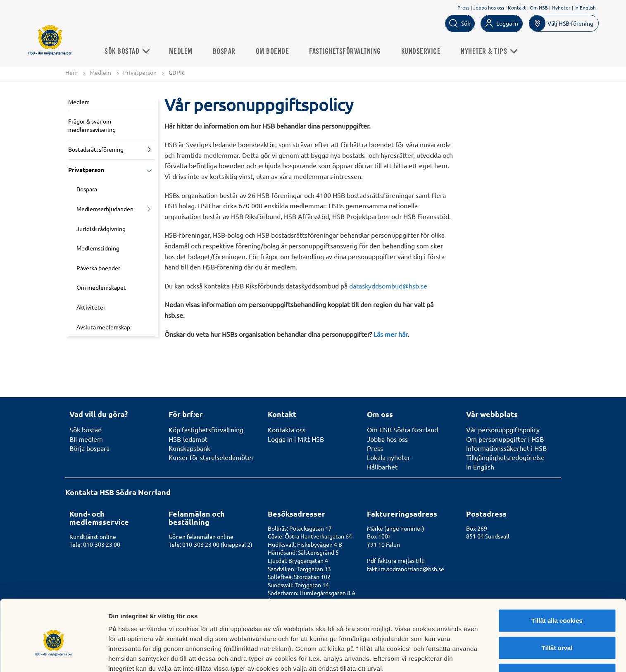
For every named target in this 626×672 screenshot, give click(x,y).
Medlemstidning (98, 248)
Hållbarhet (382, 467)
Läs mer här (390, 334)
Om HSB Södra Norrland (402, 429)
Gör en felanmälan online (201, 536)
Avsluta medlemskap (103, 327)
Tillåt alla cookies (557, 581)
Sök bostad (129, 51)
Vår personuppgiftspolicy (503, 429)
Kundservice (423, 51)
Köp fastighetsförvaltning (206, 429)
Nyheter (561, 7)
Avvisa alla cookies (557, 635)
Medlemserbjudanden (105, 209)
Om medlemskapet (101, 288)
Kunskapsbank (189, 448)
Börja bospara (89, 448)
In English (585, 7)
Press (463, 7)
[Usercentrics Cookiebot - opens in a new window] (54, 656)
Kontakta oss (287, 429)
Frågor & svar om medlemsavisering (92, 125)
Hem (71, 72)
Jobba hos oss (489, 7)
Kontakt (517, 7)
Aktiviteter (91, 307)
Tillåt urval (557, 608)
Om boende (274, 51)
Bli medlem (86, 439)
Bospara (87, 189)
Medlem (182, 51)
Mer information (439, 656)
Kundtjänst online (93, 536)
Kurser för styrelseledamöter (211, 457)
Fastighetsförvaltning (347, 51)
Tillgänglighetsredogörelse (505, 457)
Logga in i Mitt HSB (296, 439)
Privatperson (140, 72)
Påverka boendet (99, 268)
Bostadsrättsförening (96, 150)
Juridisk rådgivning (101, 229)
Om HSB (539, 7)
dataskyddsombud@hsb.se (388, 286)
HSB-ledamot (188, 439)
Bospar (226, 51)
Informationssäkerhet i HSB (506, 448)
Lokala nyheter (389, 457)
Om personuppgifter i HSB (505, 439)
